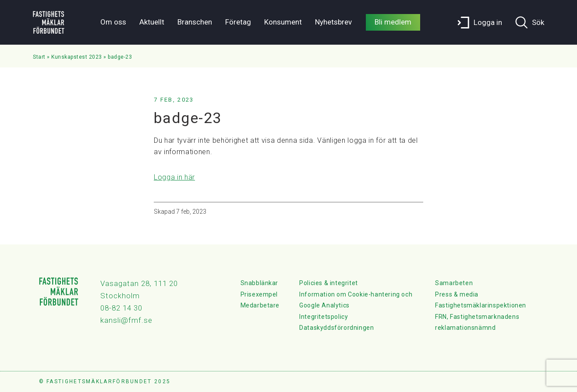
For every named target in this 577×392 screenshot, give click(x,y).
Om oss (113, 22)
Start (39, 57)
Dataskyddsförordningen (336, 328)
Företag (238, 22)
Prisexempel (259, 294)
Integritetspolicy (324, 317)
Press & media (457, 294)
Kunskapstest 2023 (77, 57)
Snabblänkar (260, 283)
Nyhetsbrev (333, 22)
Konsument (283, 22)
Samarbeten (454, 283)
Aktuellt (152, 22)
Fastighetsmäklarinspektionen (481, 305)
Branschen (195, 22)
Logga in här (174, 177)
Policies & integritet (329, 283)
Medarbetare (260, 305)
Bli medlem (393, 22)
